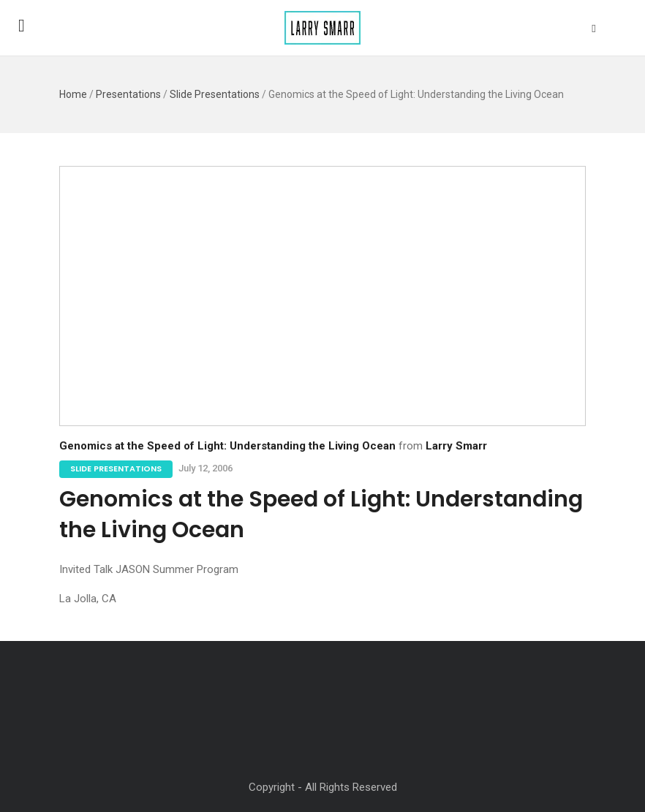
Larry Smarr (456, 446)
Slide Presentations (215, 94)
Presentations (128, 94)
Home (73, 94)
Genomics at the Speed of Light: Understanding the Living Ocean (227, 446)
